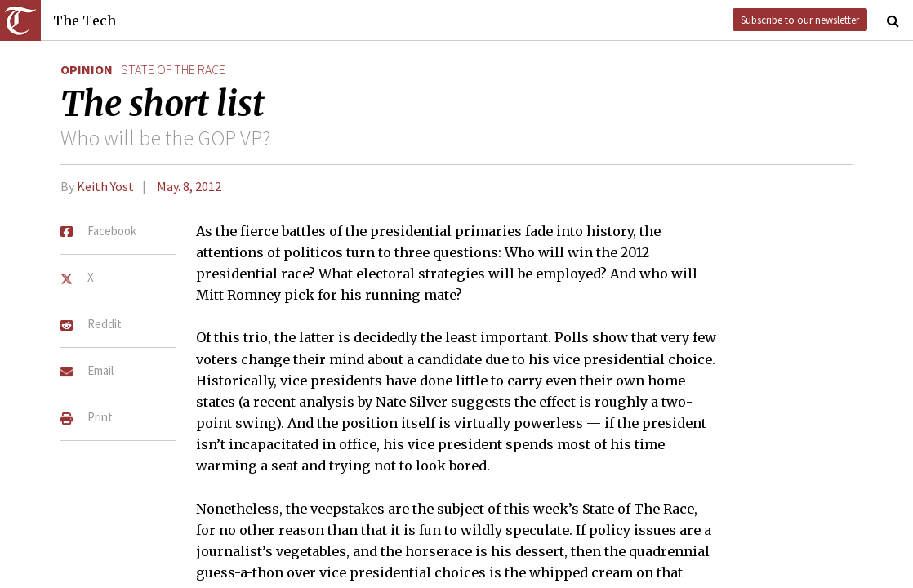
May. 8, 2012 (189, 186)
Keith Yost (105, 186)
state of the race (173, 69)
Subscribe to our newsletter (800, 20)
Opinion (87, 69)
